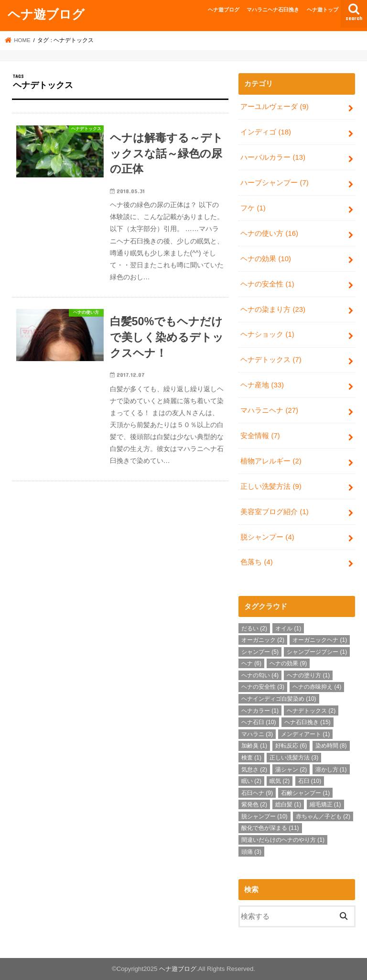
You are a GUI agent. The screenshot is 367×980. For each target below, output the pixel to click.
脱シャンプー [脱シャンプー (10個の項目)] (264, 816)
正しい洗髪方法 (271, 486)
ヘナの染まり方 (273, 309)
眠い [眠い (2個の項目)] (251, 781)
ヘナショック (267, 334)
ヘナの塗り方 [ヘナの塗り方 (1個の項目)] (308, 675)
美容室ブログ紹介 (274, 512)
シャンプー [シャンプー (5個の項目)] (260, 652)
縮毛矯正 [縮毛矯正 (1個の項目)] (325, 804)
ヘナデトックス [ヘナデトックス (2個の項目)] (311, 711)
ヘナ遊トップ (323, 10)
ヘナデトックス (271, 360)
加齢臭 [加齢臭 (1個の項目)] (254, 746)
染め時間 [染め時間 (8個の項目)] (331, 746)
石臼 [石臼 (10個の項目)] (310, 781)
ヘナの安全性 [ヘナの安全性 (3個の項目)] (263, 687)
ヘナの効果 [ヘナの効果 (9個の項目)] (288, 663)
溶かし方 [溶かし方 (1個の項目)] (331, 770)
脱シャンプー (267, 537)
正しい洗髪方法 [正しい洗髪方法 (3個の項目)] (294, 758)
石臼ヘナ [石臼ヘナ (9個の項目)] (257, 793)
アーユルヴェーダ (274, 107)
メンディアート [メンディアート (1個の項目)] (305, 734)
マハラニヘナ (269, 410)
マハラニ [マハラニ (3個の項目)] (257, 734)
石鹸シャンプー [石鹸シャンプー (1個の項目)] (305, 793)
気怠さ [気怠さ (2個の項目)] (254, 770)
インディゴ (266, 132)
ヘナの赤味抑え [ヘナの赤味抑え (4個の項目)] (317, 687)
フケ (253, 208)
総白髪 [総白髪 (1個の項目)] (288, 804)
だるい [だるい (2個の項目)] (254, 628)
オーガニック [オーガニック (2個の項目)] (263, 640)
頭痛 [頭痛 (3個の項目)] (251, 852)
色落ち (256, 562)
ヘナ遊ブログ (46, 14)
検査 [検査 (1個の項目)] (251, 758)
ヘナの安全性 (267, 284)
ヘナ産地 (262, 385)
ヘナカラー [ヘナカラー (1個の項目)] (260, 711)
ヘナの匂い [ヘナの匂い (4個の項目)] (260, 675)
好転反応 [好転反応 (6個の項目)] (291, 746)
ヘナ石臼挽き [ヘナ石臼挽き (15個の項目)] (308, 722)
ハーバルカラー (273, 157)
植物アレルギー (271, 461)
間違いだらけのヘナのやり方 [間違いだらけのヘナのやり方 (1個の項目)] (283, 840)
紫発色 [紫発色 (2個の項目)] (254, 804)
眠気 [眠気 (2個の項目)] (280, 781)
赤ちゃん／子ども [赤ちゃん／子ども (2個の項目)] (323, 816)
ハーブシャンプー (274, 183)
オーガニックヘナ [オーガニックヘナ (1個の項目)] (320, 640)
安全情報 (260, 436)
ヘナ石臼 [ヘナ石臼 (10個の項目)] (259, 722)
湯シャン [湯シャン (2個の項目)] (291, 770)
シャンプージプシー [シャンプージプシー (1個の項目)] (317, 652)
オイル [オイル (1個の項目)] (288, 628)
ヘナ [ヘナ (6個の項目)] (251, 663)
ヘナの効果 (266, 259)
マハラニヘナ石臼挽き (273, 10)
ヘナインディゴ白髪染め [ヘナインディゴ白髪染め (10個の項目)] (279, 699)
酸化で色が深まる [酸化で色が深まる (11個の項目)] (270, 828)
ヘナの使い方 (269, 233)
